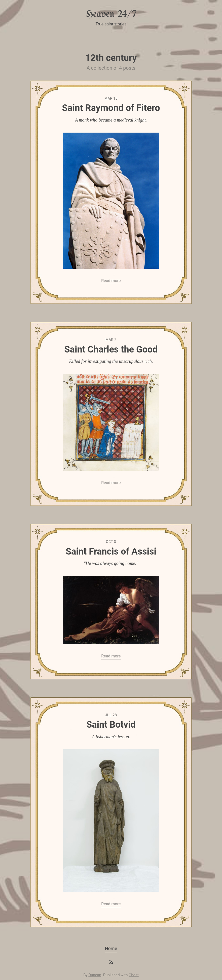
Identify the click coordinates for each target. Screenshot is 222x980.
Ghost (134, 975)
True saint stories (111, 24)
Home (111, 948)
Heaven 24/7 (111, 14)
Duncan (95, 975)
